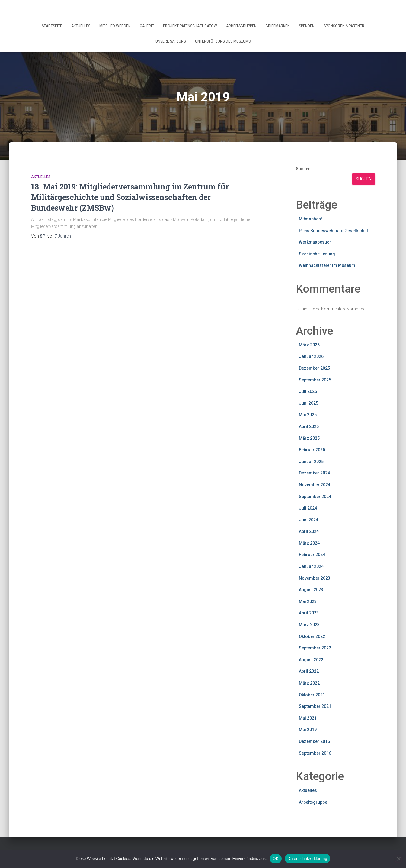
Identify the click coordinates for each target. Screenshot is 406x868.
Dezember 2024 (314, 473)
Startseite (52, 26)
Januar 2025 (311, 462)
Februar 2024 (312, 555)
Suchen (303, 169)
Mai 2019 (308, 730)
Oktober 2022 (312, 636)
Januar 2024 (311, 566)
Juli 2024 (308, 508)
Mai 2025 (308, 415)
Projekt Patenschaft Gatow (190, 26)
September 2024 (315, 497)
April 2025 (309, 426)
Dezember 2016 (314, 741)
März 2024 (309, 543)
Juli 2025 (308, 391)
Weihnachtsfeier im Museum (327, 265)
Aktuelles (81, 26)
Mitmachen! (310, 219)
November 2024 (315, 485)
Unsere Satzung (171, 41)
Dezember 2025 (314, 368)
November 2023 (315, 578)
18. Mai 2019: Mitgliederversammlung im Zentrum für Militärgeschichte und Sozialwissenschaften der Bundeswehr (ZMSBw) (130, 197)
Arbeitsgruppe (313, 802)
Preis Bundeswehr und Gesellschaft (334, 231)
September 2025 (315, 380)
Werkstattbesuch (315, 242)
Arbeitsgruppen (241, 26)
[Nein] (398, 859)
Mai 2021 (308, 718)
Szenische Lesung (317, 254)
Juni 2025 (308, 403)
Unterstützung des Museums (223, 41)
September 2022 (315, 648)
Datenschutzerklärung (307, 858)
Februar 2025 (312, 450)
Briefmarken (278, 26)
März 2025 (309, 438)
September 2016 (315, 753)
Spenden (307, 26)
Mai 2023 (308, 601)
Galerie (147, 26)
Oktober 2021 (312, 695)
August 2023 (311, 590)
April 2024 (309, 531)
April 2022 (309, 671)
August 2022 (311, 660)
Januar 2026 (311, 356)
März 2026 (309, 345)
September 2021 (315, 706)
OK (275, 858)
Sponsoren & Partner (344, 26)
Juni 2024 (308, 520)
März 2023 (309, 625)
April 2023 (309, 613)
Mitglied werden (115, 26)
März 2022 (309, 683)
